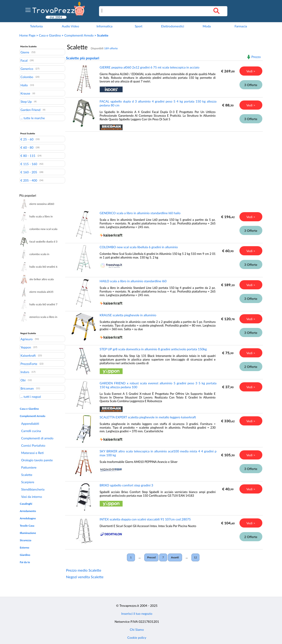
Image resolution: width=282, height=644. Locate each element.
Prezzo (256, 57)
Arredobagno (28, 518)
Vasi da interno (32, 497)
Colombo (27, 77)
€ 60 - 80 (27, 147)
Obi (23, 380)
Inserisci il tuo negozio (137, 614)
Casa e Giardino (50, 35)
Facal (24, 60)
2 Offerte (251, 367)
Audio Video (70, 26)
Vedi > (251, 71)
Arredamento (28, 511)
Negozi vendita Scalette (85, 577)
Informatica (105, 26)
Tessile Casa (27, 526)
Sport (138, 26)
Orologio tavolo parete (37, 460)
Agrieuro (27, 339)
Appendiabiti (30, 424)
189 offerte (111, 48)
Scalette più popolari (83, 58)
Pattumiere (29, 467)
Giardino (25, 555)
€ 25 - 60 (27, 139)
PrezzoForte (29, 364)
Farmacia (241, 26)
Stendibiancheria (33, 489)
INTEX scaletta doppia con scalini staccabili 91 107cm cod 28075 (145, 519)
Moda (207, 26)
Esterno (25, 548)
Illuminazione (28, 533)
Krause (25, 93)
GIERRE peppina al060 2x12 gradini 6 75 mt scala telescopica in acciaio (150, 67)
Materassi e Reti (32, 453)
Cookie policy (137, 637)
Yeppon (26, 347)
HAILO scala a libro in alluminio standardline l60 (133, 281)
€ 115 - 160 (29, 164)
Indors (25, 372)
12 (195, 557)
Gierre (25, 52)
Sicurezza (26, 540)
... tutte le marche (33, 118)
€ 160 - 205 (29, 172)
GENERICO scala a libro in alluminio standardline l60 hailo (140, 213)
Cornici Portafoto (33, 445)
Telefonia (36, 26)
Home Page (28, 35)
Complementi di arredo (37, 438)
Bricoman (27, 388)
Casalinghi (26, 504)
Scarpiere (28, 482)
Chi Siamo (137, 629)
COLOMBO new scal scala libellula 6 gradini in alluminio (139, 247)
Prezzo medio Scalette (84, 570)
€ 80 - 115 (28, 156)
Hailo (24, 85)
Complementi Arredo (79, 35)
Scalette (27, 475)
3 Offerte (251, 85)
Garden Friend (31, 110)
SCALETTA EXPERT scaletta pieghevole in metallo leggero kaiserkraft (148, 417)
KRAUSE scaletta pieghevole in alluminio (128, 315)
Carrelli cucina (31, 431)
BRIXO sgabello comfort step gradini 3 (126, 485)
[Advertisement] (163, 168)
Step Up (26, 101)
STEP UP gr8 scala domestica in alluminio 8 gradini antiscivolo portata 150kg (153, 349)
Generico (27, 69)
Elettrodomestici (173, 26)
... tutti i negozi (31, 396)
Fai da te (25, 562)
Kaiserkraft (28, 355)
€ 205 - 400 (29, 180)
